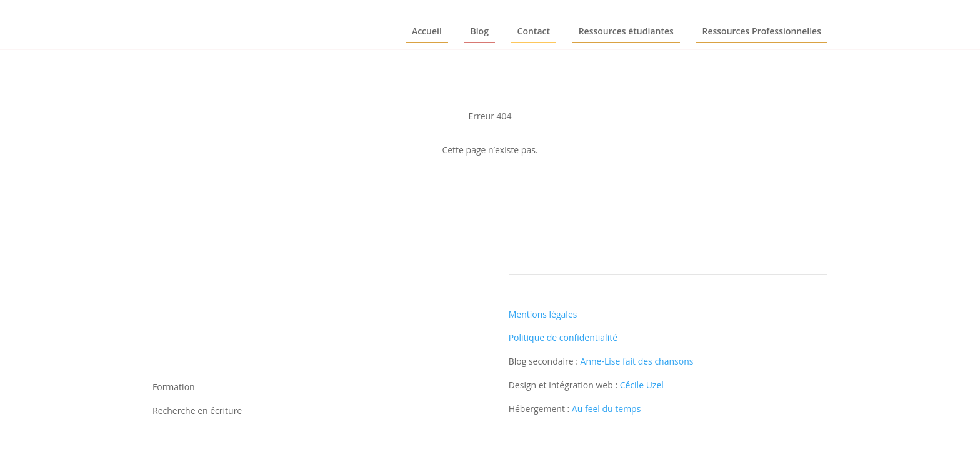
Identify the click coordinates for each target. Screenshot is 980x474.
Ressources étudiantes (626, 31)
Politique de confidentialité (563, 337)
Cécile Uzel (642, 385)
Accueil (427, 31)
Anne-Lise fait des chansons (637, 361)
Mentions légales (543, 314)
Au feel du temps (607, 409)
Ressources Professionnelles (762, 31)
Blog (479, 31)
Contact (534, 31)
